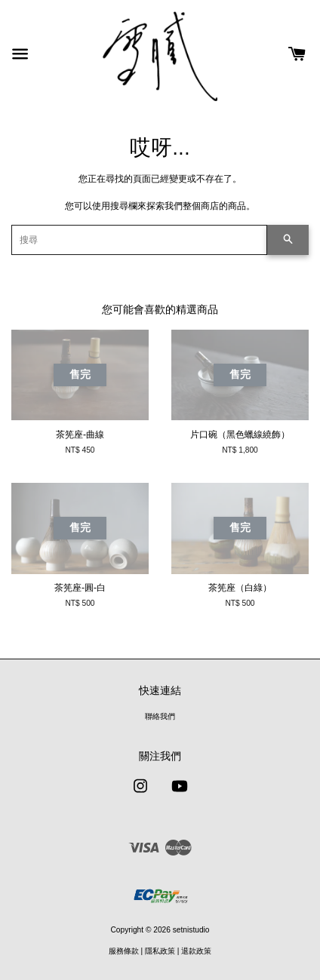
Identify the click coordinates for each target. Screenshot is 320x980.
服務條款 (124, 951)
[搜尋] (139, 240)
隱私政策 (160, 951)
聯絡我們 (160, 716)
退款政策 (196, 951)
